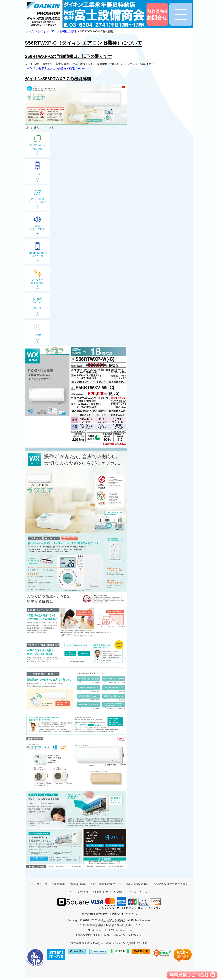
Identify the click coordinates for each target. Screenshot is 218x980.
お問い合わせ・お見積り (110, 892)
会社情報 (59, 884)
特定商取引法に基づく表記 (172, 884)
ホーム (30, 31)
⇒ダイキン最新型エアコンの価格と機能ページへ (55, 69)
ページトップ (39, 884)
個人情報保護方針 (138, 884)
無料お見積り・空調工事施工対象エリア (96, 884)
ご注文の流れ (80, 892)
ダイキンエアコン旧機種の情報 (57, 31)
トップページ (139, 892)
